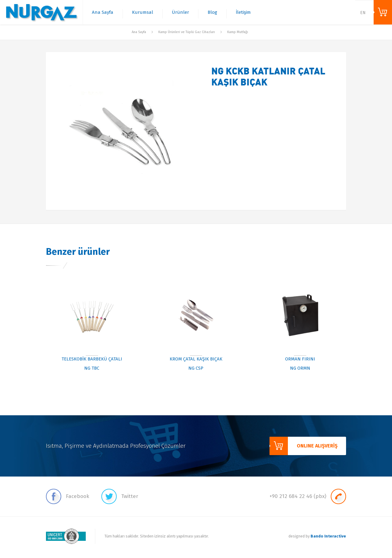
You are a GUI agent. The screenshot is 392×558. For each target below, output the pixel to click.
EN (363, 13)
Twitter (120, 496)
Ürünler (180, 12)
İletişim (243, 12)
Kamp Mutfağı (238, 32)
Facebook (68, 496)
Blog (212, 12)
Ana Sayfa (103, 12)
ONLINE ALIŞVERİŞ (383, 12)
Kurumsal (143, 12)
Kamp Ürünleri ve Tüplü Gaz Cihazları (187, 32)
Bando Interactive (328, 536)
